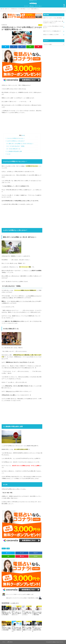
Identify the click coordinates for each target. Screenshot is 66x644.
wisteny (33, 3)
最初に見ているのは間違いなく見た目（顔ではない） (20, 144)
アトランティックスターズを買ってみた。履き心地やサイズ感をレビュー (53, 22)
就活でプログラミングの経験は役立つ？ (52, 31)
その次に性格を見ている (13, 149)
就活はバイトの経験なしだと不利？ (51, 35)
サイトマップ (26, 6)
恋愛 (8, 548)
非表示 (23, 135)
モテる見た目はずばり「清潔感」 (16, 146)
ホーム (4, 642)
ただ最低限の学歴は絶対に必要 (14, 151)
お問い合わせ (32, 6)
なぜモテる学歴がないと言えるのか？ (15, 141)
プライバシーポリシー (38, 6)
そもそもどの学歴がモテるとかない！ (15, 138)
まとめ (8, 154)
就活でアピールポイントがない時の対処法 (53, 18)
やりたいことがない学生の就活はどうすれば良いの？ (53, 27)
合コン (4, 548)
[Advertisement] (22, 124)
